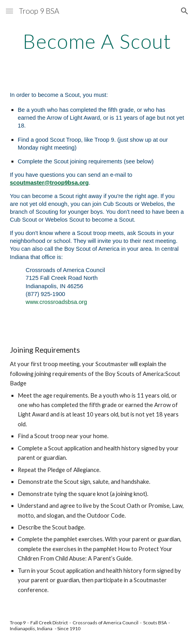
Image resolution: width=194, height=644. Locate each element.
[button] (9, 11)
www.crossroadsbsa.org (56, 302)
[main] (97, 41)
